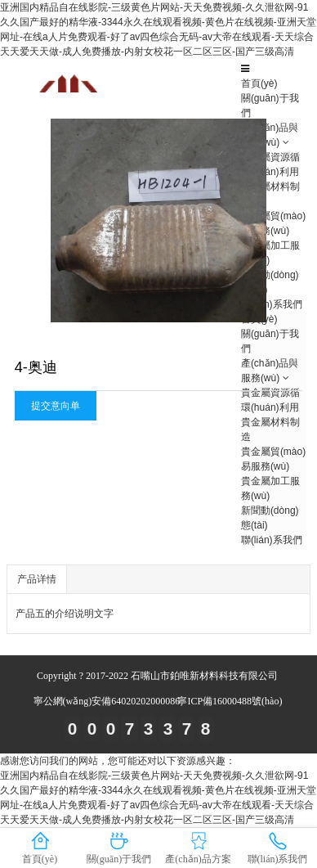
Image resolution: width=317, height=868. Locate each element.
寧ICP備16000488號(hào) (230, 701)
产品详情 (37, 579)
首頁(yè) (259, 83)
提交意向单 (56, 406)
